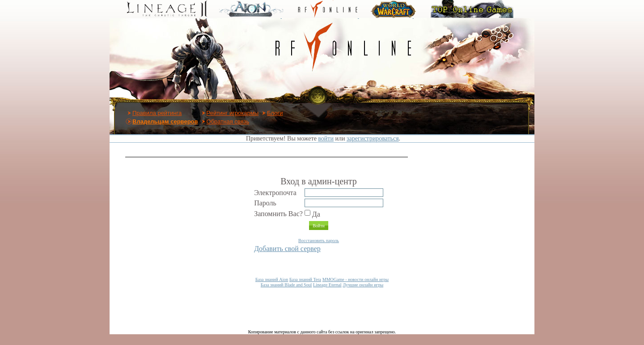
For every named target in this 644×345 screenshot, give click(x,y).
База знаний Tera (305, 279)
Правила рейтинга (157, 113)
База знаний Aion (272, 279)
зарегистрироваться (373, 138)
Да (312, 214)
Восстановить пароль (319, 241)
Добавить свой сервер (287, 249)
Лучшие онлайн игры (363, 285)
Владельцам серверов (165, 121)
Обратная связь (228, 121)
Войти (319, 226)
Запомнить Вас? (278, 214)
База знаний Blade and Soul (286, 285)
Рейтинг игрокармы (233, 113)
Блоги (275, 113)
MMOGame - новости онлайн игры (356, 279)
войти (326, 138)
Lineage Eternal (327, 285)
